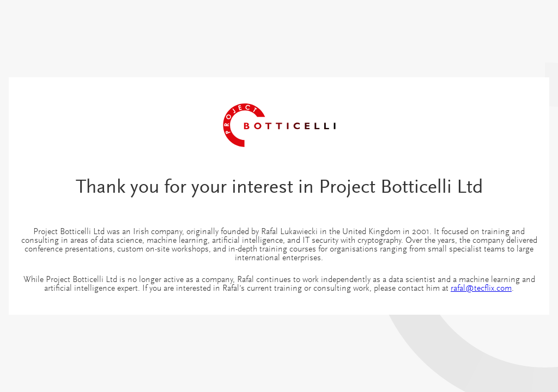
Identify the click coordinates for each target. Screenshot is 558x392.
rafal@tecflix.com (481, 289)
